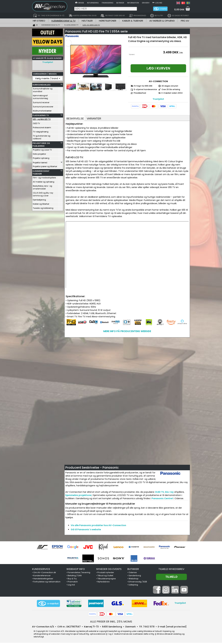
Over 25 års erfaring (171, 89)
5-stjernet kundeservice (145, 89)
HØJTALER (87, 21)
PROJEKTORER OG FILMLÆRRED (41, 144)
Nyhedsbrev (104, 583)
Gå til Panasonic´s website (86, 531)
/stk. (181, 53)
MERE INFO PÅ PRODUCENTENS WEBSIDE (127, 332)
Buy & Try (72, 580)
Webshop (134, 580)
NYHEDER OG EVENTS (109, 570)
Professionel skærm (42, 127)
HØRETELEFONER (108, 21)
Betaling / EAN (75, 577)
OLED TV (36, 123)
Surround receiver (41, 102)
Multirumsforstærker (42, 110)
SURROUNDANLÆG (42, 84)
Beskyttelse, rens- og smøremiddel (42, 187)
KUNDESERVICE (41, 570)
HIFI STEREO (39, 21)
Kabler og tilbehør (41, 203)
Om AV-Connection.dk (45, 574)
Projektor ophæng (41, 157)
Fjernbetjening (39, 199)
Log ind (159, 3)
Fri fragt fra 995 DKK (143, 86)
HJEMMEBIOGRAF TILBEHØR (41, 172)
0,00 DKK (179, 10)
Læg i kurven (158, 68)
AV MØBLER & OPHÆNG (162, 21)
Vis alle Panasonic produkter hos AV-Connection (98, 527)
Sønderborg (135, 577)
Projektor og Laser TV (42, 149)
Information (133, 3)
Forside (81, 3)
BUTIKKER (133, 570)
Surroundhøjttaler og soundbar (43, 89)
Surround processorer (43, 106)
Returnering (93, 3)
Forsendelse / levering (79, 574)
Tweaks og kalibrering (43, 207)
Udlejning (133, 586)
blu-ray (169, 493)
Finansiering (108, 3)
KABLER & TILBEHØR (133, 21)
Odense (133, 574)
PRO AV (185, 21)
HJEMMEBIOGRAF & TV (64, 21)
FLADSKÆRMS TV (41, 115)
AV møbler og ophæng (44, 181)
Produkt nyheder (106, 574)
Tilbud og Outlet (105, 577)
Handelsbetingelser (43, 580)
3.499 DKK (171, 52)
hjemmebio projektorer (79, 496)
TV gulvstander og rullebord (42, 136)
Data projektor (39, 153)
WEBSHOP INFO (76, 570)
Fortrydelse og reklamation (47, 583)
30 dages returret (170, 86)
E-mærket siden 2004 (172, 93)
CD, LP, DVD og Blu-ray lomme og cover (43, 193)
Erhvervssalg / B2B (138, 583)
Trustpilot (48, 62)
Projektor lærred (40, 162)
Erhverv (146, 3)
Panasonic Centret (162, 500)
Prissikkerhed (140, 93)
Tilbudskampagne (107, 580)
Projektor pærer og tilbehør (45, 166)
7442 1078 (149, 628)
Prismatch (73, 583)
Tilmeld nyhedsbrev (171, 570)
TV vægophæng (41, 131)
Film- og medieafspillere (44, 177)
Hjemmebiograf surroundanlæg (40, 96)
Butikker (120, 3)
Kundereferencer (42, 577)
